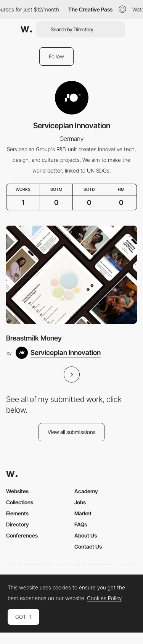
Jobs (80, 502)
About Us (86, 535)
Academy (86, 491)
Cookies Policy (104, 598)
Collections (20, 502)
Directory (18, 524)
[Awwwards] (26, 29)
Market (83, 513)
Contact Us (88, 546)
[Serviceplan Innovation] (58, 353)
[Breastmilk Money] (71, 275)
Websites (17, 491)
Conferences (22, 535)
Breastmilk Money (34, 338)
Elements (17, 513)
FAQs (81, 524)
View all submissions (72, 432)
